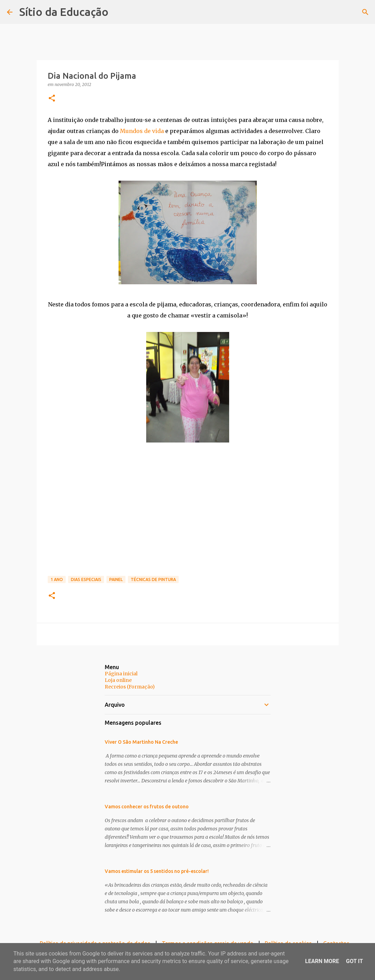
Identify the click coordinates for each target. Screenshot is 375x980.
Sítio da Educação (64, 12)
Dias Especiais (86, 579)
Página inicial (121, 674)
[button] (52, 99)
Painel (116, 579)
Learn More (322, 961)
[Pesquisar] (365, 12)
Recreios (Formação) (130, 687)
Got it (354, 961)
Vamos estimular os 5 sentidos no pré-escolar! (157, 871)
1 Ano (57, 579)
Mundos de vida (142, 131)
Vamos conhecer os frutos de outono (147, 807)
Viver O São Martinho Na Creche (141, 742)
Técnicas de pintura (153, 579)
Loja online (118, 680)
